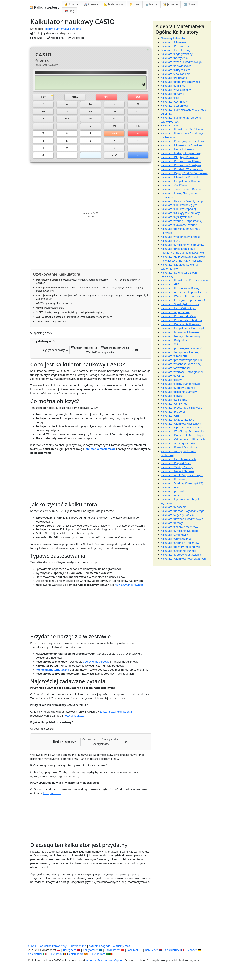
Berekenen (152, 950)
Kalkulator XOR (170, 344)
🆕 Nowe (189, 4)
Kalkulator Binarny (172, 94)
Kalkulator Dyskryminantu (177, 217)
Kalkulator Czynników (174, 102)
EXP (91, 121)
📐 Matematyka (114, 4)
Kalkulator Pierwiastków (176, 66)
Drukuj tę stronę (42, 33)
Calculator (56, 954)
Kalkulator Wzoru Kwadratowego (181, 62)
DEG (114, 121)
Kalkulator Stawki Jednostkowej (180, 304)
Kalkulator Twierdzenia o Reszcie (181, 189)
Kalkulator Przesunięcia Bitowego (182, 408)
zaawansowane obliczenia (116, 718)
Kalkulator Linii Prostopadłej (178, 209)
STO (114, 129)
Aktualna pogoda (100, 946)
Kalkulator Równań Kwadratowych (182, 519)
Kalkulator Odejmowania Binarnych (183, 439)
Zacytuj (36, 38)
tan (114, 113)
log (91, 105)
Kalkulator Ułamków (173, 42)
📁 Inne (134, 4)
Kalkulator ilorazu (172, 396)
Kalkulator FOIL (170, 241)
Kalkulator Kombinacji (174, 479)
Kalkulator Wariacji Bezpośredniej (182, 221)
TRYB (106, 97)
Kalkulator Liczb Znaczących (178, 420)
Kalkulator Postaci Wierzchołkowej (182, 320)
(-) (138, 105)
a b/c (67, 121)
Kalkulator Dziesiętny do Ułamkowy (183, 141)
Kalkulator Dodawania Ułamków (181, 324)
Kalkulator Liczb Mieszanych (178, 459)
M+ (138, 121)
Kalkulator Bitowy (172, 523)
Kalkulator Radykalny (174, 340)
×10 (114, 161)
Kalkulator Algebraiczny (175, 312)
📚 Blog (69, 11)
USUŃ (114, 137)
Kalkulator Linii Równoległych (179, 205)
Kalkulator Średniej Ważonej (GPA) (182, 483)
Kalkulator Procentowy (175, 46)
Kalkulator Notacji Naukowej (178, 149)
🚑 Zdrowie (91, 4)
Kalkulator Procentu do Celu (178, 316)
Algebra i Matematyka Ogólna (62, 29)
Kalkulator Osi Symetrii (175, 404)
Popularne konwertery (53, 946)
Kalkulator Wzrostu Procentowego (182, 296)
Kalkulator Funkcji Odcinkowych (181, 447)
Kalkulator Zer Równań (175, 185)
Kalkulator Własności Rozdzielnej (181, 364)
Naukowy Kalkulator (173, 38)
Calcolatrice (35, 954)
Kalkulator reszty (171, 380)
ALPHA (75, 97)
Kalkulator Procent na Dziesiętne (181, 165)
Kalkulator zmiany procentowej (180, 527)
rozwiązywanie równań (129, 591)
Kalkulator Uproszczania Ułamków (182, 427)
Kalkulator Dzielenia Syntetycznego (183, 201)
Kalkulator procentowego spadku (181, 360)
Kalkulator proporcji (173, 412)
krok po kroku (52, 799)
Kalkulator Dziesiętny (174, 400)
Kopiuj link (56, 38)
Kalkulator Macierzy (173, 86)
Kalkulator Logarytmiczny (177, 54)
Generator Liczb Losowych (177, 50)
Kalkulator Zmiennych (174, 535)
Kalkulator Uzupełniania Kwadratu (182, 181)
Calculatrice (173, 950)
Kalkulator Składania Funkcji (178, 551)
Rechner (192, 950)
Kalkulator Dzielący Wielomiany (180, 213)
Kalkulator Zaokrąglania (176, 74)
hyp (43, 113)
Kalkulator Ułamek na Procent (179, 177)
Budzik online (78, 946)
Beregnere (70, 950)
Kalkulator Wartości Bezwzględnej (182, 372)
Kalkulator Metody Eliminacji (179, 388)
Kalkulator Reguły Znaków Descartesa (184, 173)
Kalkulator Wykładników (176, 90)
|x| (43, 121)
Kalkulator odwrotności (175, 368)
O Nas (32, 946)
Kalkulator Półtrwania (174, 78)
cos (91, 113)
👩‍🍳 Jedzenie (171, 4)
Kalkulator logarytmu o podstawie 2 (183, 300)
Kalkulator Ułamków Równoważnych (183, 559)
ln (114, 105)
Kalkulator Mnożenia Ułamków (180, 332)
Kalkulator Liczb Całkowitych (178, 308)
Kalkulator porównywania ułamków (183, 348)
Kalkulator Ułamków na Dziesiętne (182, 145)
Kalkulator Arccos (172, 495)
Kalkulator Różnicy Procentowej (180, 547)
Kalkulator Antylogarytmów (178, 443)
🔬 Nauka (151, 4)
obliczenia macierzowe (100, 455)
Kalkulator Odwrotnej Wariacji (179, 225)
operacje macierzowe (96, 667)
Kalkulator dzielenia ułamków (179, 392)
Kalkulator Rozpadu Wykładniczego (183, 511)
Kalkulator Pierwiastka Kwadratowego (184, 280)
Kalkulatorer (113, 950)
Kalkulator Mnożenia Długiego (180, 531)
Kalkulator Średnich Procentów (180, 543)
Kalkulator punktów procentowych (182, 475)
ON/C (138, 97)
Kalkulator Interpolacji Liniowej (180, 352)
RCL (138, 113)
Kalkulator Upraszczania (176, 539)
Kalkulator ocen (171, 487)
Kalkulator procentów (174, 491)
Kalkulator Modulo (172, 376)
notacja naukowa (74, 722)
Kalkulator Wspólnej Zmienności (181, 237)
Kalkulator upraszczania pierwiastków (184, 292)
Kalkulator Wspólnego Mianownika (182, 431)
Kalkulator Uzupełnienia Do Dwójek (183, 328)
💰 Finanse (71, 4)
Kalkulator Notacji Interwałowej (180, 336)
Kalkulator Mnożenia (174, 507)
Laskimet (133, 950)
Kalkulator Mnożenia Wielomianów (182, 245)
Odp (138, 129)
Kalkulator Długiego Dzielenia (179, 157)
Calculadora (76, 954)
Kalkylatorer (90, 950)
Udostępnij (77, 38)
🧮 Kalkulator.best (44, 7)
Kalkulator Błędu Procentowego (180, 82)
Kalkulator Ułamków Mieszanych (181, 424)
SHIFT (43, 97)
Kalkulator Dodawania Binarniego (182, 435)
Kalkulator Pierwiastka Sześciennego (183, 129)
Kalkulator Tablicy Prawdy (177, 467)
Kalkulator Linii (170, 126)
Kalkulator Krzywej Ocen (176, 463)
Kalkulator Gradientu (174, 356)
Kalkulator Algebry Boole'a (177, 515)
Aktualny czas (121, 946)
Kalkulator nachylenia (174, 58)
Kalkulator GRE (170, 416)
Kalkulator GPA (170, 284)
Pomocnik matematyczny (52, 675)
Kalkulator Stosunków (174, 106)
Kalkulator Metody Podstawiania (181, 555)
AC (138, 137)
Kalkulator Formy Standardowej (180, 384)
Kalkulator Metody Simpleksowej (181, 153)
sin (67, 113)
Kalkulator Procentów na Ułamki (181, 161)
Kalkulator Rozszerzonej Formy (180, 288)
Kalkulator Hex (170, 98)
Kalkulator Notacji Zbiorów (177, 471)
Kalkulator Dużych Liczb (176, 70)
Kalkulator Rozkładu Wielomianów (182, 169)
